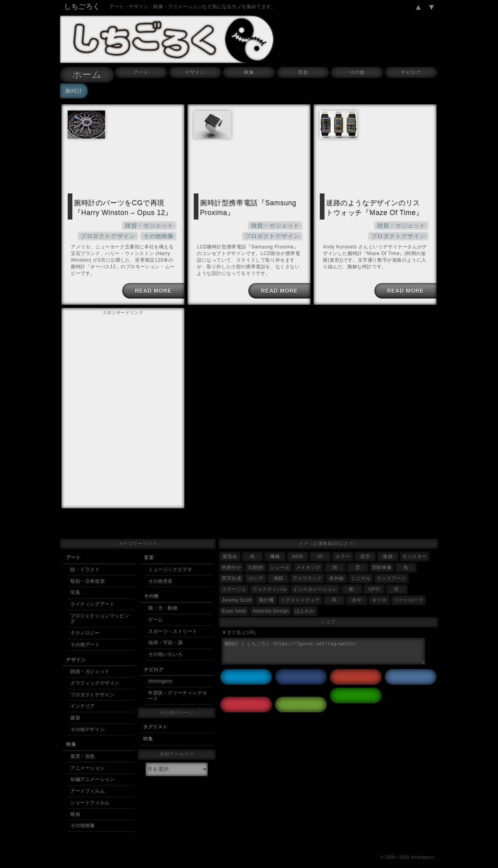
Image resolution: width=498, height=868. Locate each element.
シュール (280, 560)
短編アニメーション (92, 771)
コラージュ (234, 582)
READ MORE (152, 287)
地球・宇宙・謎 (165, 635)
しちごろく (82, 7)
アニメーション (88, 760)
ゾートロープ (409, 592)
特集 (148, 731)
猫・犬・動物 (163, 600)
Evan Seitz (234, 603)
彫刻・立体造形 (88, 573)
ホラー (343, 549)
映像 (249, 72)
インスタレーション (315, 582)
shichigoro (160, 673)
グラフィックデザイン (95, 675)
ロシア (256, 571)
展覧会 (230, 549)
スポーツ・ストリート (173, 624)
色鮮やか (231, 560)
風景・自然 (83, 749)
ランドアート (391, 571)
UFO (374, 582)
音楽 (303, 72)
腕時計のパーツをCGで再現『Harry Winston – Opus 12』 (117, 206)
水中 (357, 592)
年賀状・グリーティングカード (178, 688)
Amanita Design (271, 603)
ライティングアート (92, 596)
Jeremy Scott (237, 592)
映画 (75, 807)
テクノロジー (85, 625)
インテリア (83, 698)
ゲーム (156, 612)
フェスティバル (270, 582)
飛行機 (266, 592)
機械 (275, 549)
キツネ (379, 592)
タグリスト (155, 719)
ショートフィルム (90, 795)
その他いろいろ (165, 647)
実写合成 (231, 571)
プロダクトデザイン (150, 222)
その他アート (85, 637)
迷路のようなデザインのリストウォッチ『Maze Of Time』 (374, 206)
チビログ (411, 72)
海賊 (278, 571)
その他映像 (160, 232)
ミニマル (361, 571)
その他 (357, 72)
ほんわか (305, 603)
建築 (75, 710)
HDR (298, 549)
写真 (75, 585)
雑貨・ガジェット (97, 222)
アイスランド (307, 571)
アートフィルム (88, 783)
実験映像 (382, 560)
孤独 (388, 549)
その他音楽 (160, 573)
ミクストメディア (300, 592)
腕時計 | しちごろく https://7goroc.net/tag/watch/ (323, 643)
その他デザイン (88, 722)
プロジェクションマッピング (100, 611)
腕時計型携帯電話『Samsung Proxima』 (243, 206)
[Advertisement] (123, 362)
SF (320, 549)
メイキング (308, 560)
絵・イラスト (85, 562)
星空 (365, 549)
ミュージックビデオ (170, 562)
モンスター (415, 549)
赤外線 (337, 571)
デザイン (195, 72)
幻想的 (256, 560)
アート (141, 72)
